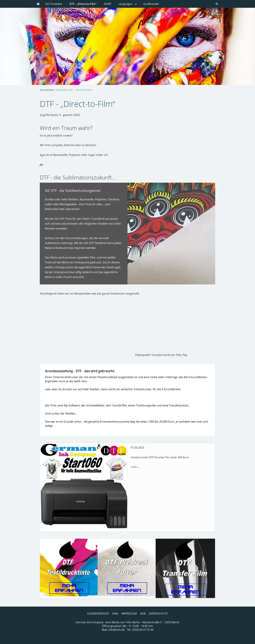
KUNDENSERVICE (98, 614)
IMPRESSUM (129, 614)
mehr (134, 467)
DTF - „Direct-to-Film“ (80, 90)
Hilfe (115, 614)
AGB (143, 614)
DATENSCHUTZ (158, 614)
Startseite (61, 90)
